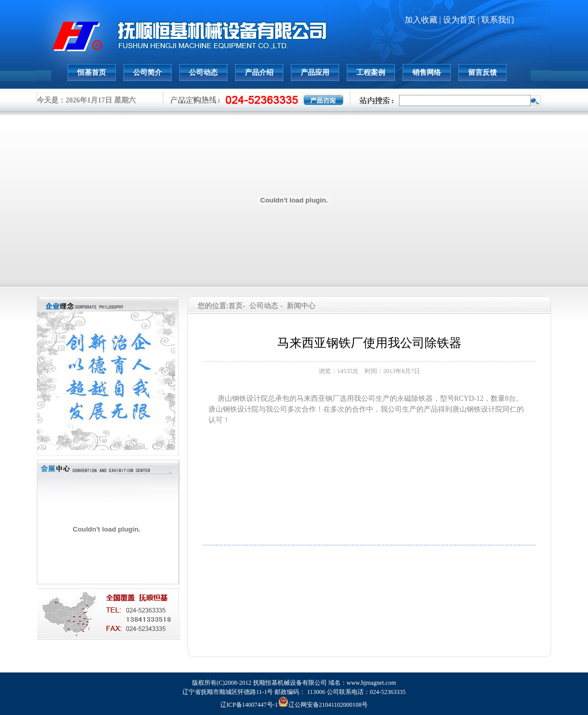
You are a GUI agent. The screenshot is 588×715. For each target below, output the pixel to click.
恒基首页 (92, 73)
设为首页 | (462, 20)
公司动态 (203, 73)
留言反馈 (482, 73)
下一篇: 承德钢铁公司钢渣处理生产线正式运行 (426, 555)
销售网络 (427, 73)
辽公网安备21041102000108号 (323, 705)
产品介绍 (259, 73)
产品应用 (315, 73)
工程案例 (371, 73)
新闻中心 (301, 306)
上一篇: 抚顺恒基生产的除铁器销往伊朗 (303, 555)
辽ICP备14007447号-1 (249, 705)
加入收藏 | (424, 20)
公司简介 (148, 73)
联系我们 (498, 20)
